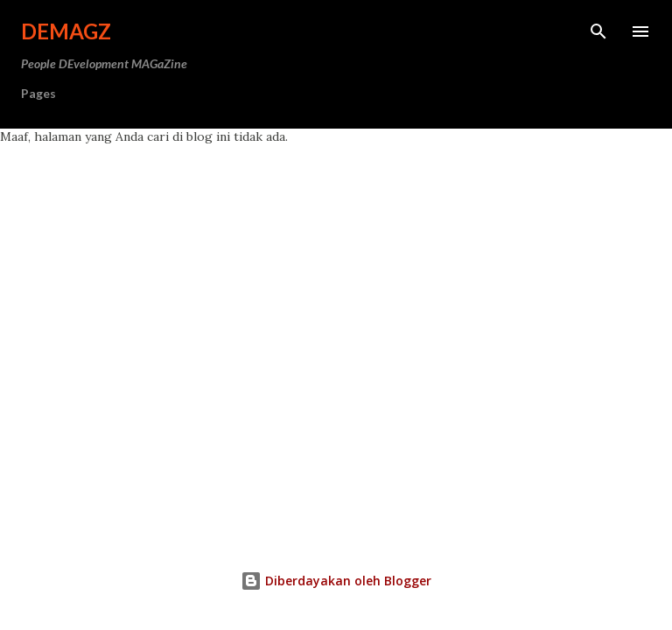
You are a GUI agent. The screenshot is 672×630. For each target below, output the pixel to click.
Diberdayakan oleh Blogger (336, 581)
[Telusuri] (598, 31)
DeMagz (66, 31)
